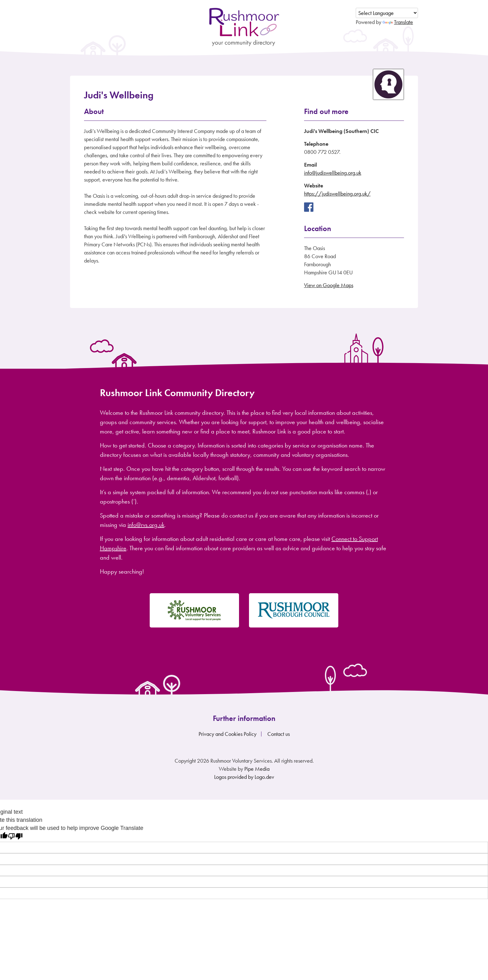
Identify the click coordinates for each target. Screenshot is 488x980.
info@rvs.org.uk (146, 525)
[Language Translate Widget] (387, 13)
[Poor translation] (15, 836)
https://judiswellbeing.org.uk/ (337, 194)
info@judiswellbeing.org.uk (333, 173)
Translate (398, 22)
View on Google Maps (329, 285)
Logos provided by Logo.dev (244, 777)
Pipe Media (257, 769)
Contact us (279, 734)
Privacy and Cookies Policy (228, 734)
